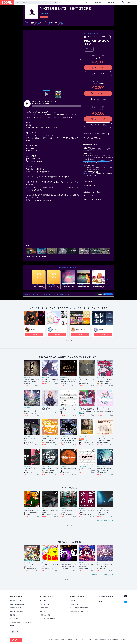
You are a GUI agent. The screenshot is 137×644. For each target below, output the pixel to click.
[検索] (56, 3)
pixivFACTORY (87, 174)
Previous (24, 60)
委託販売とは (14, 619)
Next (80, 60)
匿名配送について (16, 608)
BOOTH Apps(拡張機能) (17, 604)
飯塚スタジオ (81, 330)
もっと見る (68, 342)
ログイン (88, 2)
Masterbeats (44, 14)
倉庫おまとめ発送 (45, 615)
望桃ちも (57, 330)
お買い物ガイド (45, 604)
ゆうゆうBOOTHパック (103, 161)
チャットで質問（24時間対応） (79, 608)
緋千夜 (101, 330)
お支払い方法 (89, 185)
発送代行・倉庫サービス (18, 611)
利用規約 (57, 640)
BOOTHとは (99, 2)
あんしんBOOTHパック (89, 161)
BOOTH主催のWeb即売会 (48, 619)
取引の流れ (89, 182)
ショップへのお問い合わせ (91, 199)
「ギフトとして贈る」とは (93, 138)
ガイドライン (77, 640)
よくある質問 (74, 604)
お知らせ (72, 601)
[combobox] (36, 2)
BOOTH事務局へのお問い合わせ (79, 611)
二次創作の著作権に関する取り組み (21, 622)
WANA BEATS (35, 330)
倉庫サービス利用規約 (67, 640)
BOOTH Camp (15, 626)
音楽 (86, 33)
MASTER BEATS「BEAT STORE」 (69, 267)
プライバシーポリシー (90, 196)
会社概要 (51, 640)
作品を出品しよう (113, 2)
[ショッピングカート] (123, 2)
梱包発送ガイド (15, 615)
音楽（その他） (94, 33)
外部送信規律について (101, 640)
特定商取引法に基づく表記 (91, 192)
